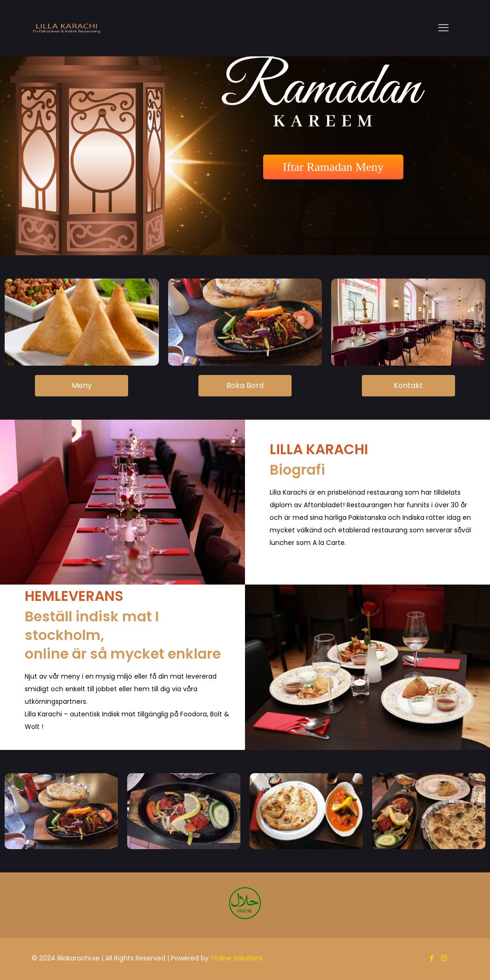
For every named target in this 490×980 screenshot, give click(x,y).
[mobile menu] (443, 28)
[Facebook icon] (432, 958)
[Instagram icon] (444, 958)
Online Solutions (237, 958)
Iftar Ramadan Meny (333, 167)
